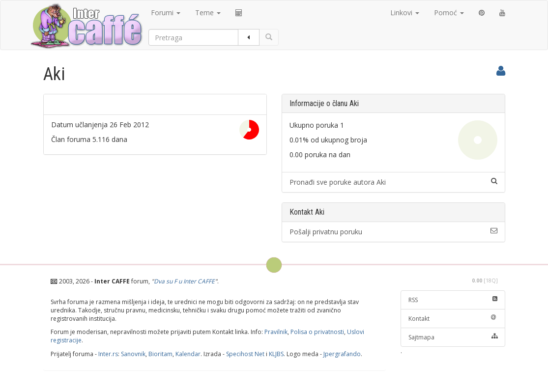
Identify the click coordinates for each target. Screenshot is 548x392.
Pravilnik (276, 332)
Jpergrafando (342, 354)
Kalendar (188, 354)
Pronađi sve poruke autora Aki (393, 182)
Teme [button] (208, 13)
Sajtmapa (453, 337)
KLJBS (276, 354)
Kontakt (453, 319)
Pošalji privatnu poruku (393, 232)
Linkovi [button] (405, 13)
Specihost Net (245, 354)
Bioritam (160, 354)
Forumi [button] (166, 13)
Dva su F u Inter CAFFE (184, 281)
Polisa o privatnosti (317, 332)
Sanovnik (133, 354)
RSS (453, 300)
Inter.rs (108, 354)
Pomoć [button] (449, 13)
